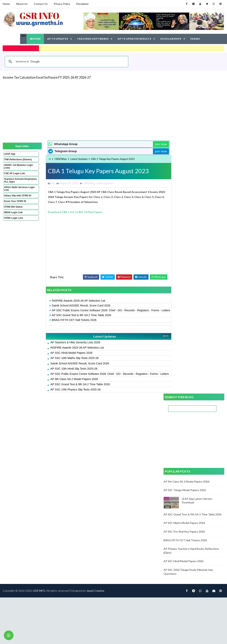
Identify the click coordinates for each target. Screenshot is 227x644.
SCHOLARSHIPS (171, 39)
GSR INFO (39, 415)
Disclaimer (83, 4)
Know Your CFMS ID (15, 204)
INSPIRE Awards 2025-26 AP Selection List (71, 300)
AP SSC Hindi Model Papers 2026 (64, 356)
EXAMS (195, 39)
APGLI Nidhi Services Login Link (16, 191)
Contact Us (41, 4)
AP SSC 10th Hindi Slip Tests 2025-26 (66, 372)
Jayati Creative (95, 415)
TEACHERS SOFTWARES (93, 39)
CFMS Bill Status (13, 209)
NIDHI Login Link (13, 215)
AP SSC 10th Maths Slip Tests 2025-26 (67, 362)
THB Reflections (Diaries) (13, 160)
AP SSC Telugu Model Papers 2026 (185, 237)
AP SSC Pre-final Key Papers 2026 (184, 278)
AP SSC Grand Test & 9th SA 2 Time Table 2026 (74, 319)
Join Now (150, 144)
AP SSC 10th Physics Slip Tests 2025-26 (68, 397)
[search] (66, 61)
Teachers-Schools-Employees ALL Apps (16, 183)
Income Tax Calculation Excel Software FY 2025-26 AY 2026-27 (47, 77)
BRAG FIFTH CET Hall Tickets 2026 (67, 324)
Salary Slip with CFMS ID (18, 198)
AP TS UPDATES (58, 39)
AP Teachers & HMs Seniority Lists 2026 (68, 346)
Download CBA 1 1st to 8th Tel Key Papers (68, 212)
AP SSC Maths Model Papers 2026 (184, 270)
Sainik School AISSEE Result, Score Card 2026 (74, 305)
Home (6, 4)
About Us (22, 4)
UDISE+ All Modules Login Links (15, 169)
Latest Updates (72, 159)
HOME (35, 39)
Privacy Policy (62, 4)
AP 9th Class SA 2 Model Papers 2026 (67, 387)
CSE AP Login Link (14, 176)
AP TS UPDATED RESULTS (134, 39)
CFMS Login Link (14, 220)
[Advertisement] (97, 109)
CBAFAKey (53, 159)
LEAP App (10, 154)
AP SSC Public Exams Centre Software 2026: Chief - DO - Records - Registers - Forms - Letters (99, 312)
